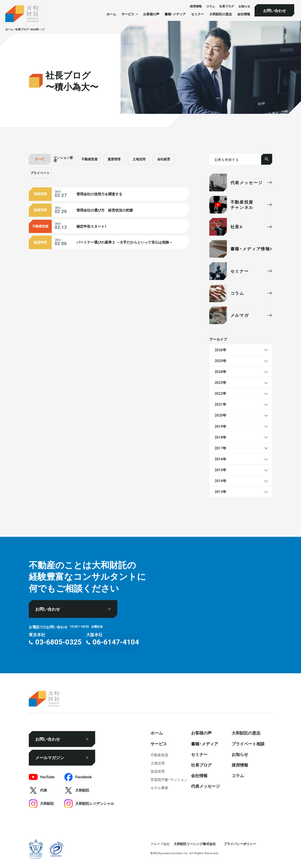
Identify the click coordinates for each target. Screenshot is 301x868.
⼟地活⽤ (158, 763)
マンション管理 (63, 159)
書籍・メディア (175, 14)
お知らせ (244, 6)
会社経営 (164, 159)
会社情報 (244, 14)
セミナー (198, 14)
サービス (159, 744)
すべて (40, 159)
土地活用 (139, 159)
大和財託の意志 (221, 14)
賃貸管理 (114, 159)
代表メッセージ (205, 786)
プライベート (40, 173)
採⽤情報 (196, 6)
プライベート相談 (248, 744)
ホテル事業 (159, 788)
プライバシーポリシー (240, 844)
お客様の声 (151, 14)
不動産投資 (90, 159)
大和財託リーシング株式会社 (195, 844)
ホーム (111, 14)
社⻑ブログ (227, 6)
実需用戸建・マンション (169, 779)
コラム (210, 6)
